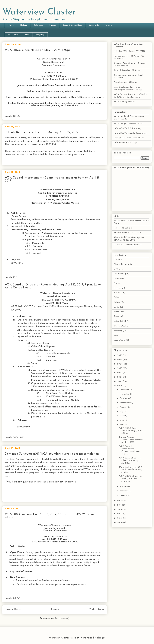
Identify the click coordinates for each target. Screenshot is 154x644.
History (24, 25)
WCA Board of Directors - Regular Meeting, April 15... (131, 460)
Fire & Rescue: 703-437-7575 (127, 233)
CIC (15, 277)
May (122, 420)
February (124, 491)
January (123, 495)
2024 (120, 364)
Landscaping (120, 274)
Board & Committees (72, 25)
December (125, 390)
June (122, 416)
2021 (120, 377)
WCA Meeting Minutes (125, 102)
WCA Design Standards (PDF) (128, 124)
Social (117, 307)
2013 (120, 523)
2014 (120, 518)
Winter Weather (121, 326)
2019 (120, 386)
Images (53, 25)
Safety (117, 302)
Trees (116, 316)
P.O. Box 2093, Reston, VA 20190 (130, 51)
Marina (117, 279)
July (122, 412)
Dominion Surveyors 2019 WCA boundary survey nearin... (131, 470)
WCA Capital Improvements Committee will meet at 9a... (130, 450)
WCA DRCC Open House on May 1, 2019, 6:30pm (38, 50)
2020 (120, 381)
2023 (120, 368)
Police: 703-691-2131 (123, 228)
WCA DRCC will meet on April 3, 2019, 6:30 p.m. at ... (131, 479)
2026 (120, 355)
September (125, 403)
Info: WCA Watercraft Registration (131, 133)
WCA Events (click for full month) (131, 168)
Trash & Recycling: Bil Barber (127, 70)
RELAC (117, 293)
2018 (120, 501)
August (123, 407)
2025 (120, 360)
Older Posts (97, 610)
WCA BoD (13, 35)
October (124, 398)
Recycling (40, 35)
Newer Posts (13, 610)
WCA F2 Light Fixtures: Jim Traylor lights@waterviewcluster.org (130, 96)
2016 (120, 509)
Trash (27, 35)
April (122, 425)
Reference (38, 25)
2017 (120, 505)
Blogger (101, 638)
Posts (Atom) (62, 619)
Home (11, 25)
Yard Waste (119, 340)
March (123, 487)
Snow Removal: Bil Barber (126, 82)
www (116, 335)
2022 (120, 373)
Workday (118, 331)
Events (109, 25)
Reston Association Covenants (128, 245)
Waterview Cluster (39, 12)
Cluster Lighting (121, 264)
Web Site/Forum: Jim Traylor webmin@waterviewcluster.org (128, 88)
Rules (116, 297)
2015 (120, 514)
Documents (94, 25)
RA (115, 283)
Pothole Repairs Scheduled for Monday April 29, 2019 (41, 132)
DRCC (17, 116)
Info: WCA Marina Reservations (129, 138)
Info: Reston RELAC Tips (126, 143)
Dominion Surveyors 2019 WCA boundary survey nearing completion (52, 454)
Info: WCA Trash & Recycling (127, 128)
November (125, 394)
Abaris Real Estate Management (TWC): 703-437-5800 (129, 239)
